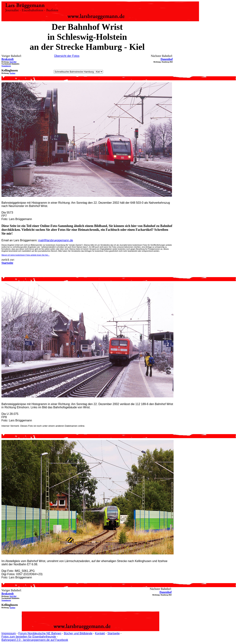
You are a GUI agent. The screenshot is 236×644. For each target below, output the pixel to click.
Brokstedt (8, 59)
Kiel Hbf (13, 62)
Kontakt (100, 633)
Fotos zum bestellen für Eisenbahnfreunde (29, 637)
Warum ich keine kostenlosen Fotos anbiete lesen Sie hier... (25, 255)
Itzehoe (12, 73)
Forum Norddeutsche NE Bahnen (40, 633)
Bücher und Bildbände (78, 633)
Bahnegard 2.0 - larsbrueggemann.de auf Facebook (35, 640)
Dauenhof (167, 59)
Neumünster (6, 66)
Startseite (114, 633)
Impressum (9, 633)
